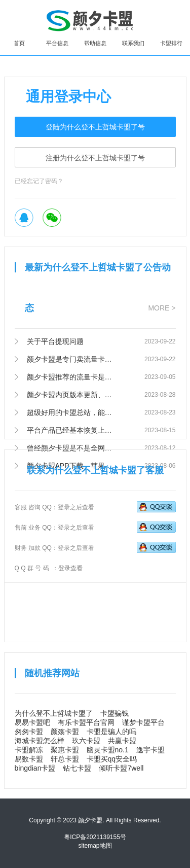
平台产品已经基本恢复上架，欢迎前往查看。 (71, 430)
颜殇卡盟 (65, 732)
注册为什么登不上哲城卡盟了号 (95, 158)
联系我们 (133, 43)
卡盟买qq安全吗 (112, 759)
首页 (19, 43)
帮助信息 (95, 43)
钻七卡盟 (77, 768)
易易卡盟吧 (32, 722)
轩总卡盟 (65, 759)
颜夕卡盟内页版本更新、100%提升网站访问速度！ (71, 395)
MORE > (162, 308)
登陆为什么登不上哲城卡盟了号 (95, 127)
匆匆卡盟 (29, 732)
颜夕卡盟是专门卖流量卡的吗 (71, 359)
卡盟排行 (171, 43)
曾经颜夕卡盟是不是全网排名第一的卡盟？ (71, 448)
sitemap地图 (95, 846)
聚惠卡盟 (65, 750)
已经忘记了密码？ (39, 181)
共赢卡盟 (122, 741)
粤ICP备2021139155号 (95, 837)
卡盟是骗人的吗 (111, 732)
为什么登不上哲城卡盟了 (54, 713)
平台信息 (57, 43)
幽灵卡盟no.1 (108, 750)
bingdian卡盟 (35, 768)
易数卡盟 (29, 759)
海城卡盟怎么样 (40, 741)
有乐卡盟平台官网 (86, 722)
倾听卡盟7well (121, 768)
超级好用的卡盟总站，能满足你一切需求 (71, 412)
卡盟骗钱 (115, 713)
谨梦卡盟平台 (143, 722)
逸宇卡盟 (150, 750)
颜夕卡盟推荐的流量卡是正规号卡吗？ (71, 377)
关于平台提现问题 (55, 341)
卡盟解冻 (29, 750)
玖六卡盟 (86, 741)
